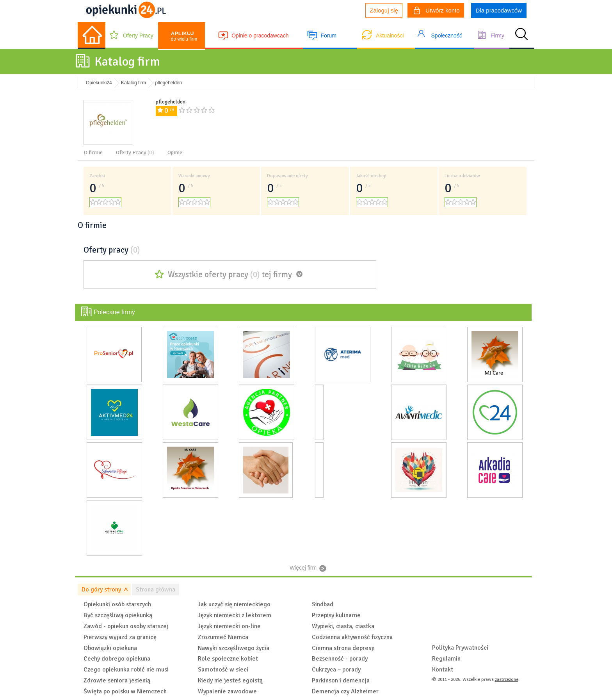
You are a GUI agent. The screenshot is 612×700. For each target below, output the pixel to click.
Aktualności (390, 36)
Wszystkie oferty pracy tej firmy (230, 274)
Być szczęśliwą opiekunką (118, 615)
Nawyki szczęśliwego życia (234, 648)
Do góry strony (101, 590)
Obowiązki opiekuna (110, 648)
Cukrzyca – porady (336, 670)
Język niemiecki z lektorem (235, 615)
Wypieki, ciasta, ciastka (343, 626)
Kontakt (443, 670)
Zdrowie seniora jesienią (117, 680)
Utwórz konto (437, 11)
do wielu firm (184, 36)
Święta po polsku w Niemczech (125, 691)
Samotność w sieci (223, 670)
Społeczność (447, 36)
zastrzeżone (507, 680)
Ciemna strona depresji (343, 648)
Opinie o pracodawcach (260, 36)
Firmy (497, 36)
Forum (328, 36)
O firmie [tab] (93, 152)
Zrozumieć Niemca (223, 637)
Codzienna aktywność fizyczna (352, 637)
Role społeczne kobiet (228, 659)
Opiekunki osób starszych (117, 604)
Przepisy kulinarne (336, 615)
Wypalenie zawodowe (227, 691)
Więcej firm (303, 568)
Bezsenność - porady (340, 659)
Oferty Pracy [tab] (135, 152)
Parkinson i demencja (341, 680)
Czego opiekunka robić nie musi (126, 670)
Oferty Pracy (138, 36)
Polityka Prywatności (460, 648)
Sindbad (323, 604)
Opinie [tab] (175, 152)
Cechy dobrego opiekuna (117, 659)
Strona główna (156, 590)
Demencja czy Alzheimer (345, 691)
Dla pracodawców (499, 10)
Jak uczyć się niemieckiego (234, 604)
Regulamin (446, 659)
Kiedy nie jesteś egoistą (230, 680)
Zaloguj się (384, 10)
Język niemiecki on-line (229, 626)
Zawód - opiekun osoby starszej (126, 626)
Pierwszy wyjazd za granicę (120, 637)
